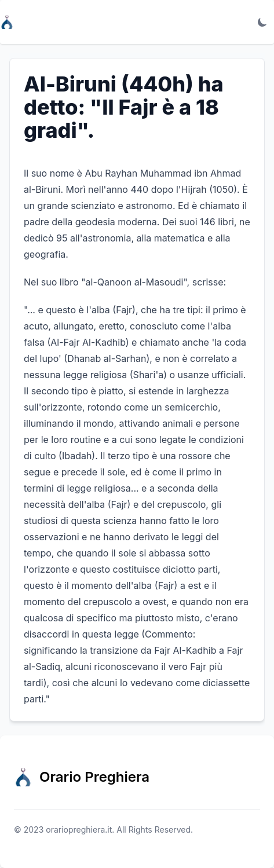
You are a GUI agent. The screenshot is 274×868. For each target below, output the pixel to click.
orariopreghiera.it (79, 829)
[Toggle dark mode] (262, 22)
